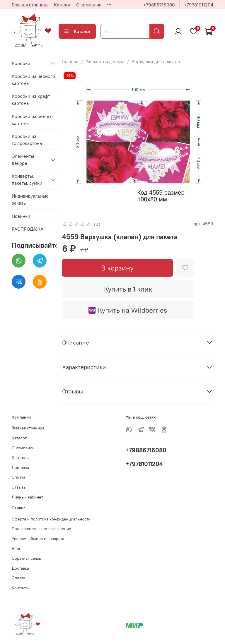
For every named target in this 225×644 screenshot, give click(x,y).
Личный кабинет (27, 497)
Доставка (20, 467)
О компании (89, 5)
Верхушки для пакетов (156, 61)
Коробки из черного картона (33, 80)
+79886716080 (159, 5)
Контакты (21, 458)
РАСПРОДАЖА (28, 229)
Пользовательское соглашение (41, 529)
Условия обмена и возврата (38, 539)
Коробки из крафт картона (31, 100)
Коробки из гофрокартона (27, 140)
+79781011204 (199, 5)
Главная (70, 61)
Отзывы (19, 487)
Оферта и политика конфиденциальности (51, 519)
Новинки (21, 216)
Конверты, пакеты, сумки (27, 179)
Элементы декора (105, 61)
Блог (16, 549)
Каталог (62, 5)
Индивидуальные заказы (30, 199)
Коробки (21, 63)
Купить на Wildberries (128, 310)
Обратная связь (26, 558)
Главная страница (30, 5)
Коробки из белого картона (32, 120)
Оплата (18, 477)
